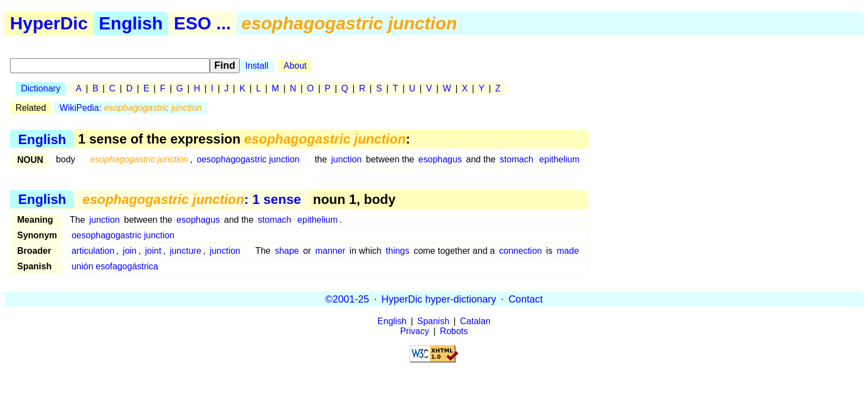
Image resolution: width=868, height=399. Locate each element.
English (131, 23)
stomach (516, 159)
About (295, 66)
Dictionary (41, 88)
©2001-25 (347, 299)
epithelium (559, 159)
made (568, 251)
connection (521, 251)
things (398, 251)
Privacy (415, 331)
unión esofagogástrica (115, 266)
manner (330, 251)
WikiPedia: (131, 108)
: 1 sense (192, 199)
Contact (525, 299)
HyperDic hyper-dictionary (439, 299)
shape (287, 251)
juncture (186, 251)
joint (153, 251)
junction (346, 159)
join (130, 251)
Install (257, 66)
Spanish (433, 321)
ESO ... (202, 23)
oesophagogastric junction (248, 159)
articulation (93, 251)
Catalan (475, 321)
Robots (454, 331)
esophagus (440, 159)
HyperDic (49, 23)
